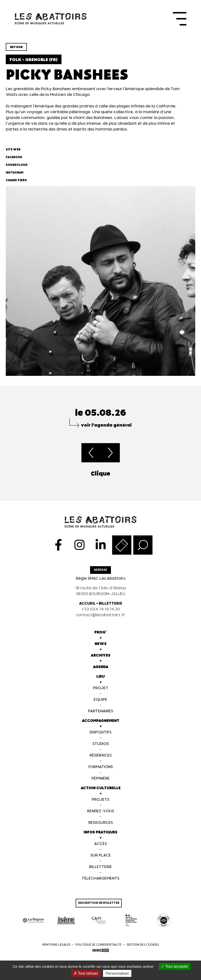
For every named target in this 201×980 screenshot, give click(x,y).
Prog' (100, 634)
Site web (13, 151)
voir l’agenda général (106, 426)
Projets (100, 801)
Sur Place (101, 857)
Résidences (101, 757)
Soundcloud (17, 166)
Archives (101, 657)
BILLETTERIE (110, 605)
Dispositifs (100, 734)
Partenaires (101, 712)
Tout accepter (175, 966)
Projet (101, 689)
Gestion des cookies (143, 946)
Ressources (101, 824)
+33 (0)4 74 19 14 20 (101, 611)
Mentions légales (56, 946)
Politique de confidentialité (99, 946)
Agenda (101, 668)
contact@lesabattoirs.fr (100, 616)
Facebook (14, 158)
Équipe (100, 701)
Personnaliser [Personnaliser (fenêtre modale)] (117, 973)
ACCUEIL (87, 605)
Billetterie (100, 868)
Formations (101, 768)
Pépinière (101, 780)
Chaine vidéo (16, 182)
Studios (101, 745)
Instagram (15, 174)
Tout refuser (86, 973)
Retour (16, 48)
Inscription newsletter (99, 904)
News (101, 645)
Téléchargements (100, 880)
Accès (100, 845)
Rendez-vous (101, 812)
